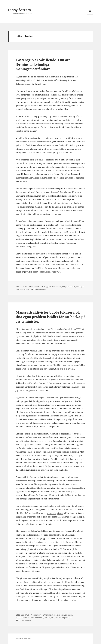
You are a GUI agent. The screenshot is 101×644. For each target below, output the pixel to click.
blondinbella (56, 287)
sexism (48, 618)
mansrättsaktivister (23, 618)
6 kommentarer (40, 289)
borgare (65, 287)
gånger (60, 513)
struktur (58, 618)
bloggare (47, 287)
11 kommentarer (25, 620)
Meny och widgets (90, 15)
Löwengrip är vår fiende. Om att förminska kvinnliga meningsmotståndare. (43, 64)
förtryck (64, 615)
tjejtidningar (67, 618)
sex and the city (38, 618)
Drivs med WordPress (23, 639)
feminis (72, 287)
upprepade (51, 513)
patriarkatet (25, 289)
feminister (56, 615)
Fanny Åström (19, 10)
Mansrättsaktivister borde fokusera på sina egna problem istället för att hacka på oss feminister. (51, 317)
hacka (70, 615)
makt (18, 289)
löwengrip (80, 287)
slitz (53, 618)
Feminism (35, 287)
